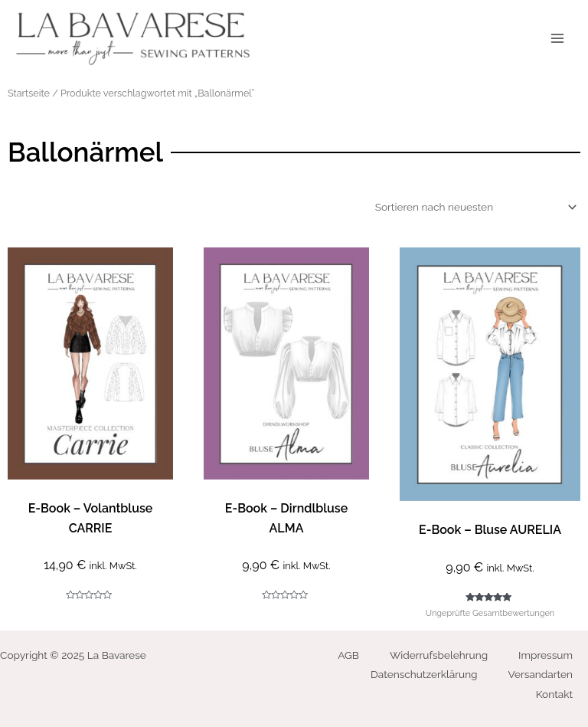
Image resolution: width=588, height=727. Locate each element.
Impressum (546, 655)
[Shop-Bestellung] (474, 207)
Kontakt (554, 694)
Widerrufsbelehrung (439, 655)
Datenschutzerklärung (424, 674)
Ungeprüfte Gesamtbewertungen (490, 613)
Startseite (29, 93)
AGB (348, 655)
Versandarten (541, 674)
